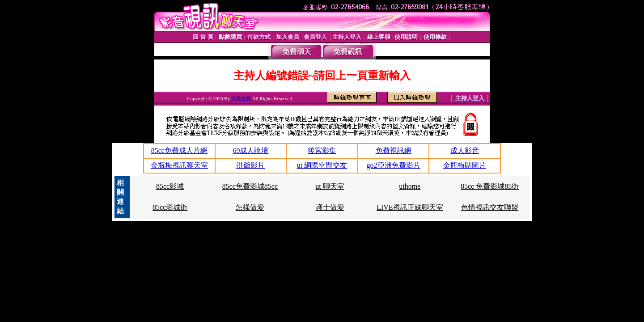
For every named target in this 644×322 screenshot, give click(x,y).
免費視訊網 (394, 150)
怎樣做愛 (250, 207)
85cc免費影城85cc (250, 186)
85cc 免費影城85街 (490, 186)
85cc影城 (170, 186)
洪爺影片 (250, 165)
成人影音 (465, 150)
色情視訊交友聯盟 (490, 207)
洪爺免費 (242, 98)
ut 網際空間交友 (322, 165)
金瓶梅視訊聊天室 (179, 165)
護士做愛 (330, 207)
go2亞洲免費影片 (394, 165)
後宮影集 (322, 150)
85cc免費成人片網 (179, 150)
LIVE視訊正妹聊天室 (410, 207)
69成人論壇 (250, 150)
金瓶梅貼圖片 (465, 165)
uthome (410, 186)
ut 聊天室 (330, 186)
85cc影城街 (170, 207)
